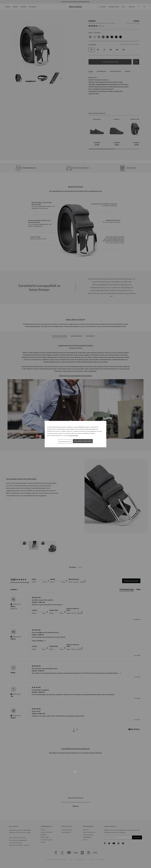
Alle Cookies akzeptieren (83, 441)
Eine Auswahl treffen (65, 441)
